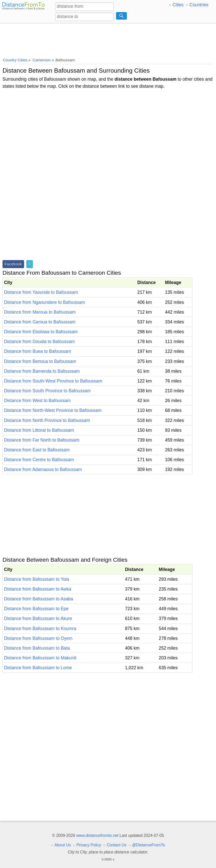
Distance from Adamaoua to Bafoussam (43, 469)
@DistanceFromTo (149, 845)
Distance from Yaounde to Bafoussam (41, 292)
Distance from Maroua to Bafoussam (40, 312)
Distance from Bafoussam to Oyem (38, 638)
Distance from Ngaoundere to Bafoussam (45, 302)
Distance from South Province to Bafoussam (47, 391)
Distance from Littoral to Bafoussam (39, 430)
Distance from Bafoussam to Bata (37, 648)
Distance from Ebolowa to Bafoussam (41, 332)
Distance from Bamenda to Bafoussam (42, 371)
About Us (63, 845)
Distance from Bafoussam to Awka (38, 589)
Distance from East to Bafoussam (37, 450)
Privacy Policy (89, 845)
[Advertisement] (108, 39)
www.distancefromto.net (97, 835)
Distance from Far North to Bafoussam (42, 440)
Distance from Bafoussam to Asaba (39, 599)
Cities (178, 5)
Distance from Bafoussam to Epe (36, 609)
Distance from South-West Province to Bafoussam (53, 381)
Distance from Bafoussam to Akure (38, 618)
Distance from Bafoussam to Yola (37, 579)
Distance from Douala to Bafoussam (39, 342)
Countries (199, 5)
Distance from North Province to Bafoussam (47, 420)
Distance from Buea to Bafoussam (38, 351)
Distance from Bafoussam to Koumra (40, 629)
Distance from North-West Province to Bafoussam (53, 410)
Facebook (13, 264)
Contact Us (117, 845)
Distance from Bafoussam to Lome (38, 668)
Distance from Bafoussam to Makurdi (40, 658)
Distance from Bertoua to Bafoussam (40, 361)
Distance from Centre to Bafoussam (39, 460)
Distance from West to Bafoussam (37, 401)
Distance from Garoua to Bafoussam (40, 322)
